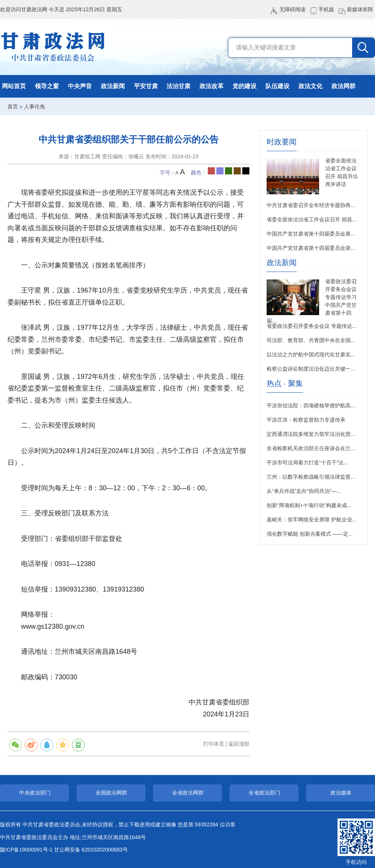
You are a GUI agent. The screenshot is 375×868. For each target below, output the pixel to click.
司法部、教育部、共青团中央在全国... (311, 340)
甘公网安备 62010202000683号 (91, 850)
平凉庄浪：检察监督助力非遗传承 (306, 420)
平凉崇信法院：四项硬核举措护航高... (311, 405)
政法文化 (310, 86)
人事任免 (34, 107)
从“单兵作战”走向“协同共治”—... (304, 491)
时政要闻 (282, 142)
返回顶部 (239, 744)
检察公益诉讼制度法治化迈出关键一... (311, 369)
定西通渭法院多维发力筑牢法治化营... (311, 434)
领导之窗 (47, 86)
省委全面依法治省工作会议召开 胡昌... (312, 219)
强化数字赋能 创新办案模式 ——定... (310, 534)
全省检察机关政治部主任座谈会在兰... (311, 448)
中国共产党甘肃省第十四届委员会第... (311, 234)
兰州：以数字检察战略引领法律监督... (311, 477)
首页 (13, 107)
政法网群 (343, 86)
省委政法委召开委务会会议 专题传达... (312, 326)
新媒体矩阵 (360, 9)
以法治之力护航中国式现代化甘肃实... (311, 354)
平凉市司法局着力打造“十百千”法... (307, 463)
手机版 (326, 9)
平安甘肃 (146, 86)
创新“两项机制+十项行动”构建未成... (309, 505)
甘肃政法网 (53, 47)
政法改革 (211, 86)
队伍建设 (277, 86)
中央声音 (80, 86)
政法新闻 (113, 86)
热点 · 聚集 (285, 384)
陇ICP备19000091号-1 (26, 850)
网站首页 (14, 86)
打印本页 (214, 744)
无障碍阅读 (292, 9)
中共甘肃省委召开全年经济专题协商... (311, 205)
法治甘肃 (178, 86)
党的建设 (244, 86)
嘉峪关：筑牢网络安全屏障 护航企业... (312, 520)
